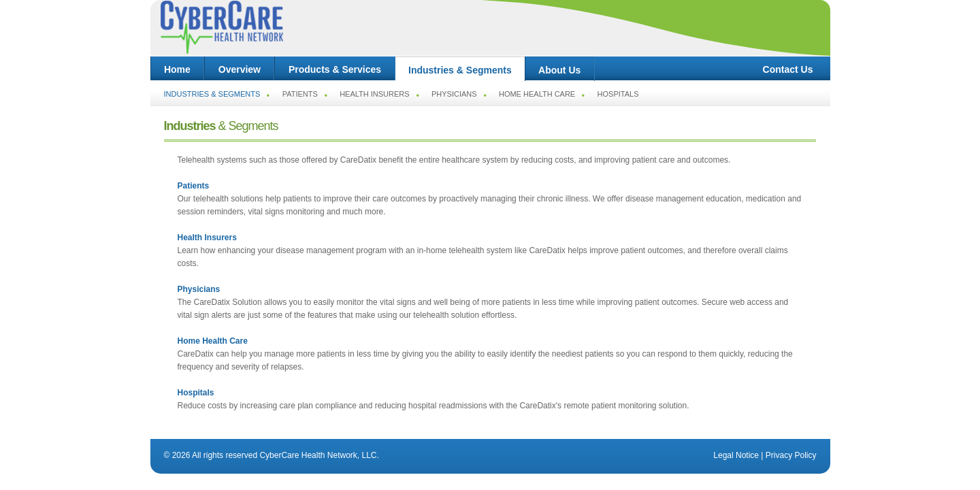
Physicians (454, 94)
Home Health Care (537, 94)
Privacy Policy (791, 455)
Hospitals (618, 94)
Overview (239, 69)
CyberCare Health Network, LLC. (319, 455)
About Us (560, 70)
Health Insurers (374, 94)
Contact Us (788, 69)
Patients (300, 94)
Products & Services (334, 69)
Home (178, 69)
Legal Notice (736, 455)
